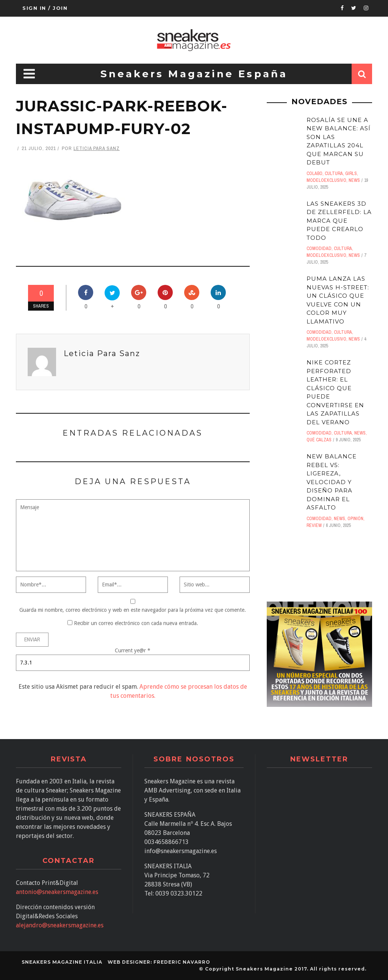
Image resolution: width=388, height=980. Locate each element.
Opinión (355, 519)
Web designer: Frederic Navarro (159, 962)
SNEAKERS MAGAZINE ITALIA (62, 962)
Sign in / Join (45, 8)
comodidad (319, 249)
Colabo (314, 173)
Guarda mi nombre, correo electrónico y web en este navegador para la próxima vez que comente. (133, 610)
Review (314, 525)
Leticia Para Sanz (97, 148)
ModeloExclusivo (326, 180)
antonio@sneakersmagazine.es (57, 892)
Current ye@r (133, 650)
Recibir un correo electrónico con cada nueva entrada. (136, 623)
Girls (351, 173)
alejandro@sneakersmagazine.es (60, 925)
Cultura (334, 173)
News (354, 180)
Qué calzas (319, 440)
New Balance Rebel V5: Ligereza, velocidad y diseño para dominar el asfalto (332, 482)
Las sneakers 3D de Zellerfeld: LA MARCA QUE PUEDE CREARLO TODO (339, 221)
